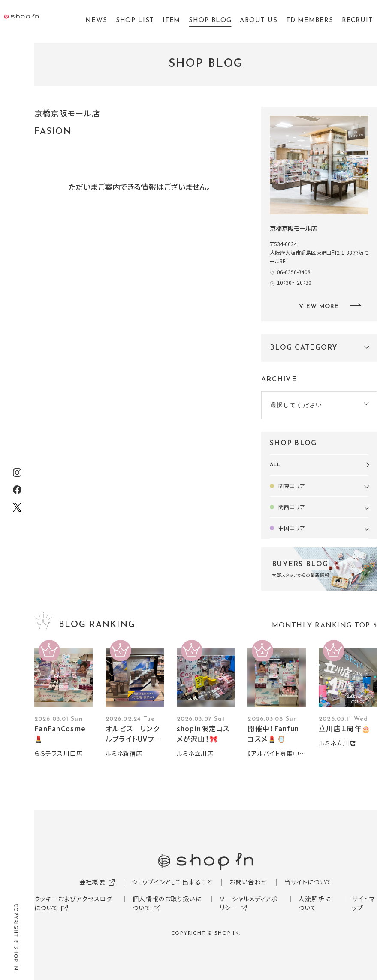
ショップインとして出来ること (172, 882)
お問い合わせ (248, 882)
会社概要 (92, 882)
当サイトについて (308, 882)
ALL (275, 465)
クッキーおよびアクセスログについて (74, 903)
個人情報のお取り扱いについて (167, 903)
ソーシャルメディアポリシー (249, 903)
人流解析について (315, 903)
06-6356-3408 (294, 272)
